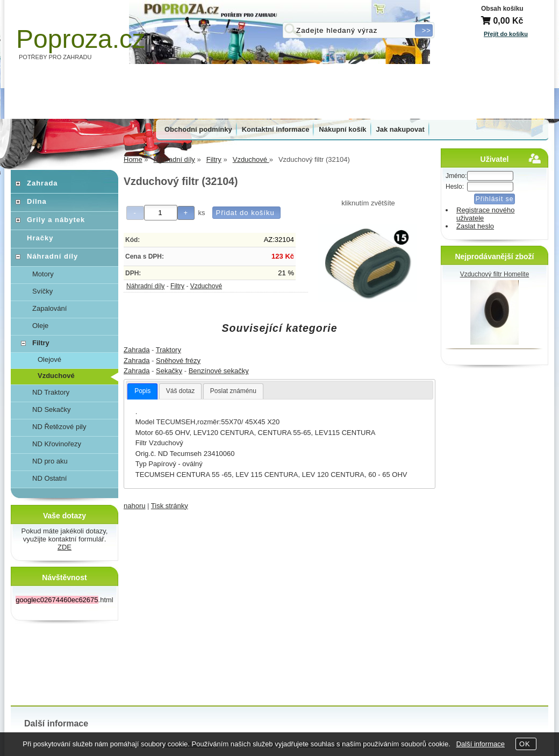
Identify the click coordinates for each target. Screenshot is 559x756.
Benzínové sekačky (219, 371)
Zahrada (137, 350)
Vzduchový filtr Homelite (495, 274)
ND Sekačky (52, 409)
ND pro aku (50, 461)
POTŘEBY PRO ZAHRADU (55, 57)
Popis (142, 391)
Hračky (40, 238)
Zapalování (49, 308)
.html (64, 600)
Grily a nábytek (56, 220)
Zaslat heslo (475, 226)
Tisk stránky (170, 506)
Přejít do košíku (506, 34)
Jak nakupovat (400, 129)
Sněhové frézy (178, 361)
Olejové (49, 359)
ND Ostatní (49, 478)
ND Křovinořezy (57, 444)
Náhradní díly (145, 286)
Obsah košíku (502, 9)
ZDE (64, 547)
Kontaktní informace (276, 129)
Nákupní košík (342, 129)
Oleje (40, 326)
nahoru (134, 506)
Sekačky (169, 371)
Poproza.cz (81, 39)
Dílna (37, 201)
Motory (43, 274)
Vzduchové (206, 286)
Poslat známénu (233, 391)
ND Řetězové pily (59, 427)
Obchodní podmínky (198, 129)
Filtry (177, 286)
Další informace (481, 744)
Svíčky (42, 291)
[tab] (142, 391)
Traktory (169, 350)
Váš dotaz (180, 391)
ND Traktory (51, 392)
